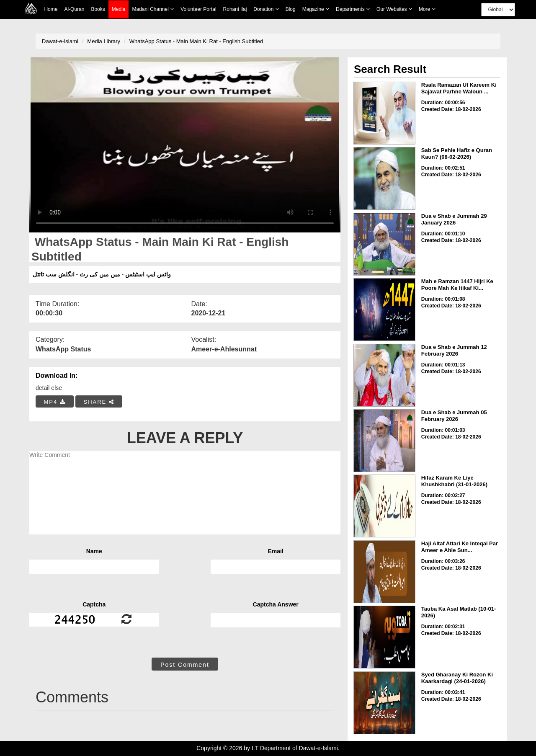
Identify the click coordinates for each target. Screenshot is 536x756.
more (427, 9)
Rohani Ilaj (235, 9)
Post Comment (185, 665)
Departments (353, 9)
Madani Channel (153, 9)
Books (98, 9)
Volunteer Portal (198, 9)
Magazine (316, 9)
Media (119, 9)
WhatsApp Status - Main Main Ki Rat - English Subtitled (196, 41)
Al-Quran (74, 9)
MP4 (55, 402)
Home (51, 9)
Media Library (104, 41)
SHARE (99, 402)
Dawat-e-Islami (60, 41)
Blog (291, 9)
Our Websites (394, 9)
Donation (266, 9)
